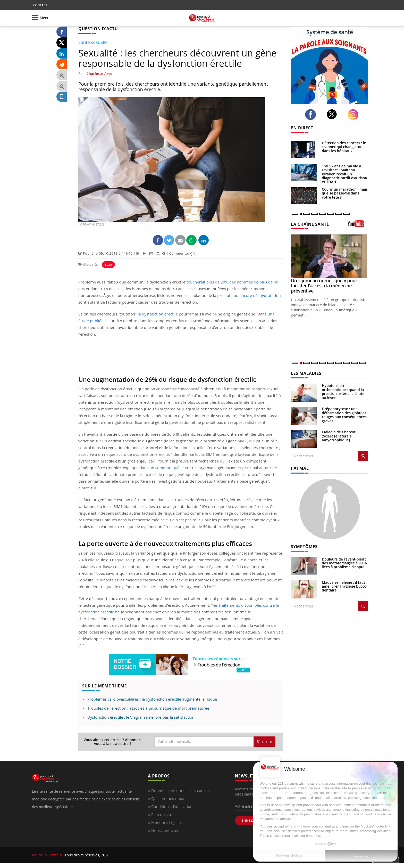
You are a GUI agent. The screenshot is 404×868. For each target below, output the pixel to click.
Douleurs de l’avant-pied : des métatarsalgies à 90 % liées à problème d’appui (344, 563)
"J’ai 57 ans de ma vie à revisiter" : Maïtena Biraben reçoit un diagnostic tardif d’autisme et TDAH (345, 174)
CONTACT (40, 5)
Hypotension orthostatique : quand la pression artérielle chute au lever (343, 391)
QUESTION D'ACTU (98, 29)
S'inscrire (264, 741)
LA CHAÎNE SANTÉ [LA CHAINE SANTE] (310, 224)
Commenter (182, 253)
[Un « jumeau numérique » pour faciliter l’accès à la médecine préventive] (330, 256)
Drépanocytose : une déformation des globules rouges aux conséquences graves (344, 415)
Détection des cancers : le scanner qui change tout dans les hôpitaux (344, 147)
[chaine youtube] (358, 226)
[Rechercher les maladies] (363, 456)
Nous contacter (165, 830)
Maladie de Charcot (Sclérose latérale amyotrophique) (339, 436)
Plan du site (162, 814)
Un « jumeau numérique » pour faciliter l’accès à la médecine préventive (324, 286)
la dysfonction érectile (158, 314)
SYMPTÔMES (304, 547)
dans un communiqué (160, 468)
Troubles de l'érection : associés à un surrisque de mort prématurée (148, 708)
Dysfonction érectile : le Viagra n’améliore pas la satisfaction (141, 717)
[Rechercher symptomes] (363, 606)
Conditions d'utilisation (172, 806)
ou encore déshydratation (257, 295)
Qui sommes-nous (168, 798)
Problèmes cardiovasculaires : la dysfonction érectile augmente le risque (152, 699)
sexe (108, 265)
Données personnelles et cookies (181, 790)
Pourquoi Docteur (48, 855)
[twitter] (333, 114)
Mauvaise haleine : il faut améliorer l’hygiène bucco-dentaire (345, 586)
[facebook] (312, 115)
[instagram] (354, 115)
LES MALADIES (306, 373)
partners (291, 784)
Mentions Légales (167, 822)
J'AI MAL (300, 468)
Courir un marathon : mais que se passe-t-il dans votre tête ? (345, 193)
